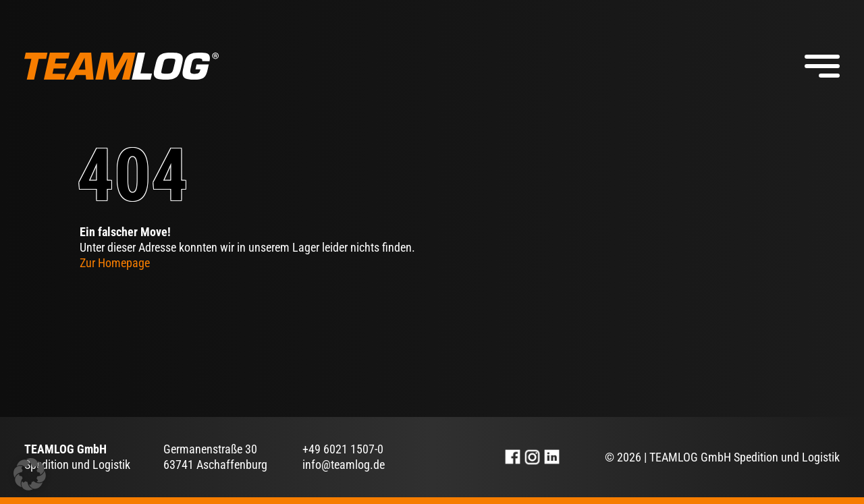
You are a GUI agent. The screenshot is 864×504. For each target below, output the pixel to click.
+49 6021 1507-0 (343, 449)
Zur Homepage (115, 263)
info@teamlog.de (344, 465)
